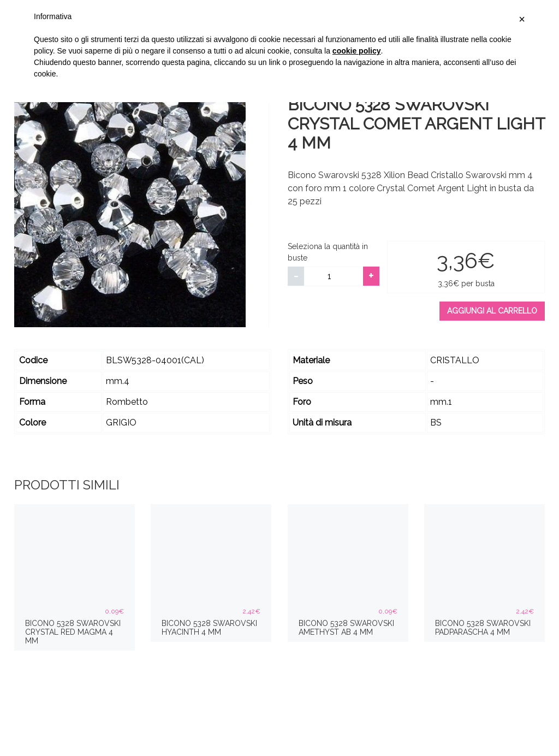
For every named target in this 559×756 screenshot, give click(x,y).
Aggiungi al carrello (492, 311)
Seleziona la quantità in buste (328, 252)
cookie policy (357, 51)
